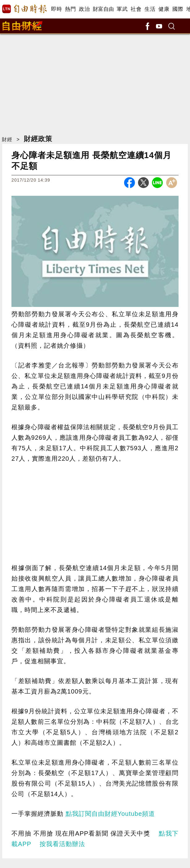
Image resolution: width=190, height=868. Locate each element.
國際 (178, 9)
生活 (150, 9)
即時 (56, 9)
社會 (136, 9)
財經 (7, 139)
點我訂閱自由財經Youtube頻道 (110, 814)
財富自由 (103, 9)
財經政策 (38, 139)
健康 (164, 9)
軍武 (122, 9)
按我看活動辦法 (62, 844)
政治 (84, 9)
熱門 (70, 9)
